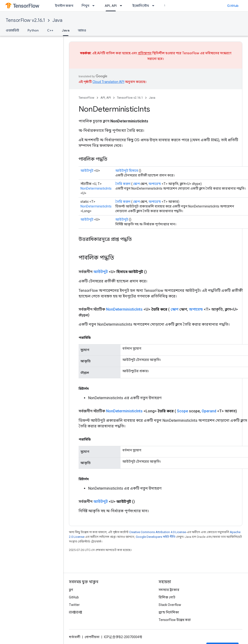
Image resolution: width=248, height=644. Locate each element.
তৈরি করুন (123, 184)
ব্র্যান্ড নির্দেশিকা (169, 612)
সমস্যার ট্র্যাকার (169, 590)
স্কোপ (136, 184)
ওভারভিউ (12, 30)
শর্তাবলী (75, 637)
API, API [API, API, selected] (111, 6)
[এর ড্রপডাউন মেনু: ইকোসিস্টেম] (155, 6)
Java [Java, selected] (66, 30)
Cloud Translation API (108, 82)
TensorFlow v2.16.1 (25, 20)
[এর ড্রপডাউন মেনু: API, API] (122, 6)
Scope (182, 411)
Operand (209, 411)
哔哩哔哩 (76, 612)
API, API (106, 98)
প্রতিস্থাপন (145, 53)
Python (33, 30)
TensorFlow (86, 98)
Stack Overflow (170, 605)
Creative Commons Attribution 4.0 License (158, 532)
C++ (50, 30)
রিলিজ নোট (167, 597)
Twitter (74, 605)
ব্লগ (71, 590)
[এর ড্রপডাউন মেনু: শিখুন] (95, 6)
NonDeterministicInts (96, 188)
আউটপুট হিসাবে (127, 171)
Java (57, 20)
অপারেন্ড (155, 184)
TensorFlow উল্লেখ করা (175, 620)
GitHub (233, 6)
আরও (82, 30)
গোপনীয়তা (92, 637)
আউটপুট (87, 171)
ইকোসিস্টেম (141, 6)
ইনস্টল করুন (64, 6)
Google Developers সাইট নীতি (156, 537)
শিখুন (85, 6)
